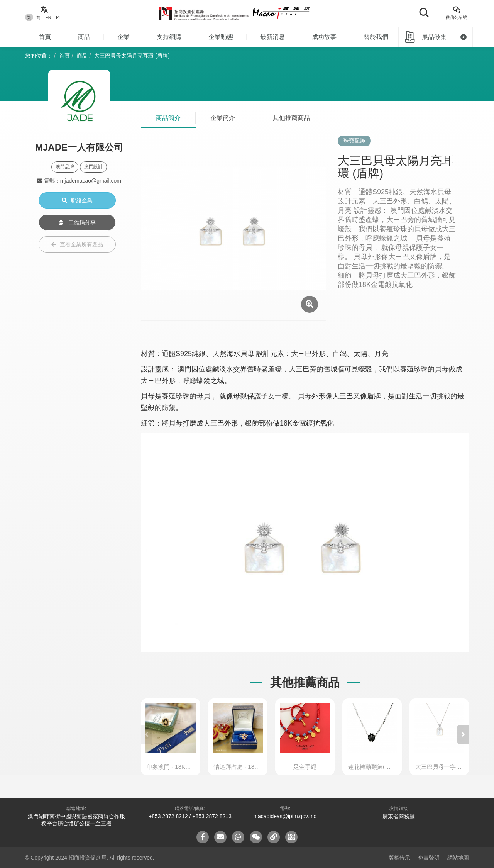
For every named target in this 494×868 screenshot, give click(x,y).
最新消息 (272, 37)
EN (48, 17)
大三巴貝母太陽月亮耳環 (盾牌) (132, 56)
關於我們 (376, 37)
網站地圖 (458, 858)
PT (58, 17)
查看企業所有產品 (77, 244)
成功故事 (324, 37)
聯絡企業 (77, 200)
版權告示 (399, 858)
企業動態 (221, 37)
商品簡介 (168, 118)
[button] (463, 734)
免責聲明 (429, 858)
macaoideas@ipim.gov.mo (285, 816)
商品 (84, 37)
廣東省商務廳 (399, 816)
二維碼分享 (77, 222)
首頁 (45, 37)
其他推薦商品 (291, 118)
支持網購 (169, 37)
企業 (123, 37)
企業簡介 (223, 118)
